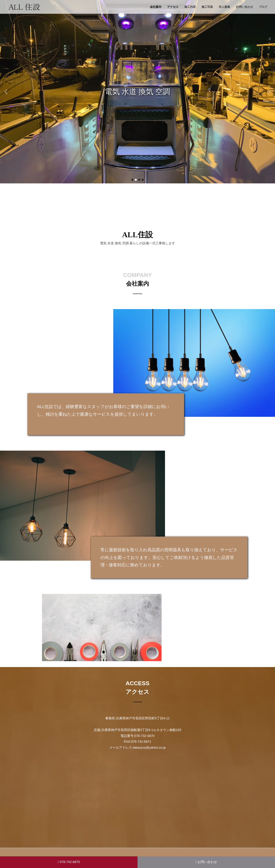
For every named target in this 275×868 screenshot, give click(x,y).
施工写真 (207, 7)
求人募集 (224, 7)
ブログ (263, 7)
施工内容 (190, 7)
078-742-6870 (69, 862)
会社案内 (156, 7)
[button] (6, 92)
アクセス (173, 7)
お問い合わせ (244, 7)
